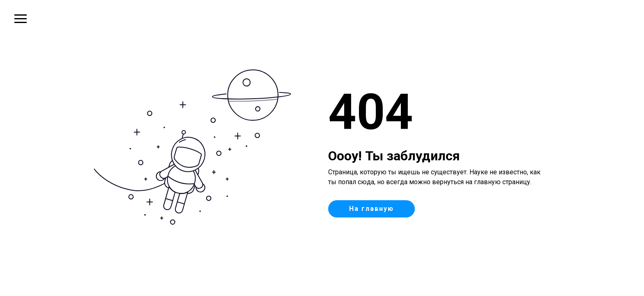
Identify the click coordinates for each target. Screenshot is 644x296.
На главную (371, 209)
